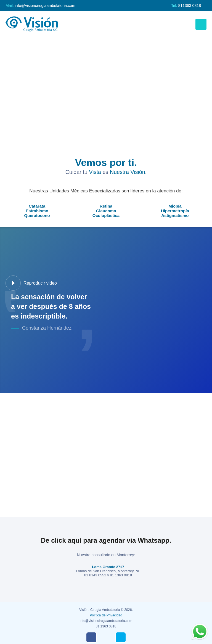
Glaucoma (106, 211)
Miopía (175, 206)
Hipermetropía (175, 211)
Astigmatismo (175, 215)
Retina (106, 206)
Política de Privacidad (106, 615)
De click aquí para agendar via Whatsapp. (106, 540)
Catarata (37, 206)
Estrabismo (37, 211)
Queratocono (37, 215)
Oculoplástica (106, 215)
